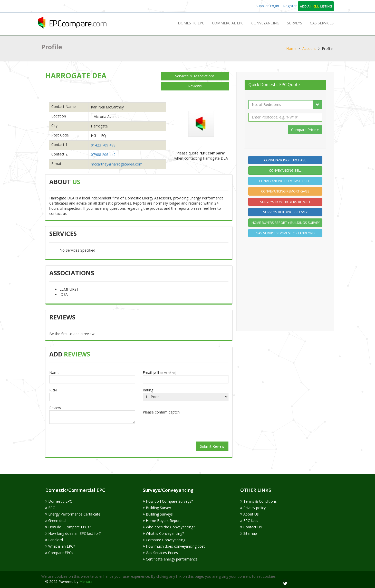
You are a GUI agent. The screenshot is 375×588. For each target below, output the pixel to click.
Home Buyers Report (162, 521)
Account (309, 48)
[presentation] (186, 426)
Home (291, 48)
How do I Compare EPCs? (68, 527)
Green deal (56, 521)
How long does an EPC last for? (73, 533)
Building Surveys (158, 514)
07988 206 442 (103, 155)
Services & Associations (195, 76)
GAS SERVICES (322, 23)
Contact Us (251, 527)
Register (290, 6)
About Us (249, 514)
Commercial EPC (228, 23)
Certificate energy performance (170, 559)
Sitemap (249, 533)
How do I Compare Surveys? (168, 501)
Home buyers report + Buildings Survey (286, 223)
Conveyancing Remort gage (285, 191)
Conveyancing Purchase (285, 160)
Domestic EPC (191, 23)
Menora (86, 581)
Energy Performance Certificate (73, 514)
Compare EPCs (59, 553)
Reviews (195, 86)
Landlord (54, 540)
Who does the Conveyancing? (169, 527)
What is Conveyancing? (163, 533)
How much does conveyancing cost (174, 546)
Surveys (295, 23)
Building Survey (157, 508)
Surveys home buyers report (285, 202)
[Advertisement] (287, 283)
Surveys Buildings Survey (285, 212)
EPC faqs (249, 521)
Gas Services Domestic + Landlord (285, 233)
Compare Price (305, 130)
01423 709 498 (103, 145)
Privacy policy (253, 508)
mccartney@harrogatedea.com (117, 164)
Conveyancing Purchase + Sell (285, 181)
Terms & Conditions (258, 501)
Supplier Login (267, 6)
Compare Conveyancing (164, 540)
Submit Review (212, 446)
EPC (50, 508)
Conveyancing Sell (285, 170)
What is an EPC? (60, 546)
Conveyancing (265, 23)
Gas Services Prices (160, 553)
